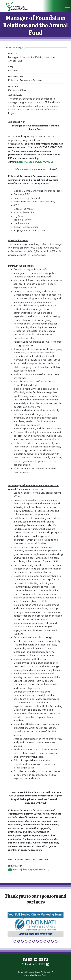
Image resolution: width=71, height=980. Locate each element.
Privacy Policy (41, 975)
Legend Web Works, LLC (41, 972)
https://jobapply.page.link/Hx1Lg (29, 870)
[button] (15, 941)
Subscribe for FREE (36, 964)
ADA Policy (29, 975)
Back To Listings (14, 47)
